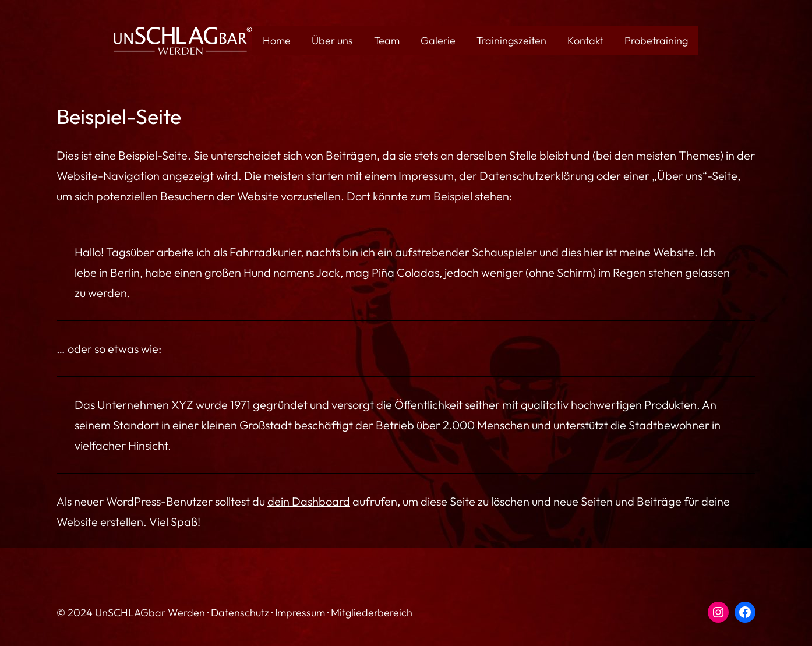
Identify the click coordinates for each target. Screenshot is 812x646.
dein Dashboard (309, 501)
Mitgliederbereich (372, 613)
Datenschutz (241, 613)
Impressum (300, 613)
